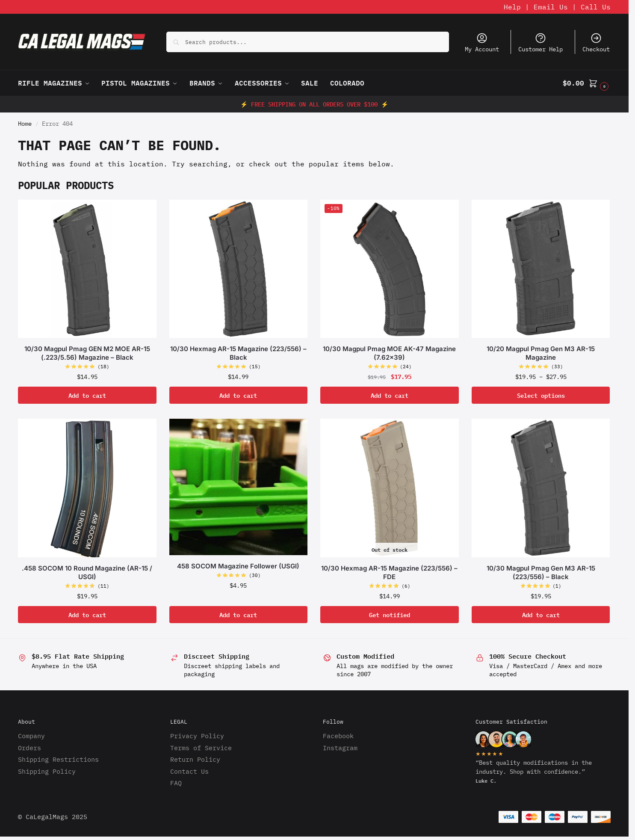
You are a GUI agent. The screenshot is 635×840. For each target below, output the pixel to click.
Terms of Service (201, 748)
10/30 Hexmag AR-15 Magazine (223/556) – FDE (389, 572)
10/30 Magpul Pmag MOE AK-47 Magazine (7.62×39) (389, 353)
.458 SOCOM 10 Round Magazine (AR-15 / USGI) (87, 572)
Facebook (338, 736)
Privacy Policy (197, 736)
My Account (482, 43)
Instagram (340, 748)
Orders (30, 748)
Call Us (596, 7)
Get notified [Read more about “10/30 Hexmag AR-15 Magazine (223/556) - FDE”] (390, 614)
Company (31, 736)
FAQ (176, 783)
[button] (587, 83)
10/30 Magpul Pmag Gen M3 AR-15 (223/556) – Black (541, 572)
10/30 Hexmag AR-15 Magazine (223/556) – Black (238, 353)
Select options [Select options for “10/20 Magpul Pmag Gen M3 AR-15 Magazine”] (541, 395)
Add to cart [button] (87, 395)
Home (25, 124)
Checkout (596, 43)
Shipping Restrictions (58, 759)
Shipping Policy (47, 771)
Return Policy (195, 759)
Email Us (551, 7)
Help (512, 7)
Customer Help (540, 43)
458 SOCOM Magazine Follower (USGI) (238, 566)
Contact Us (189, 771)
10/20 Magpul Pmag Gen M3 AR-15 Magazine (541, 353)
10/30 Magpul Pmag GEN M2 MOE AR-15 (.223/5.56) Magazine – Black (87, 353)
